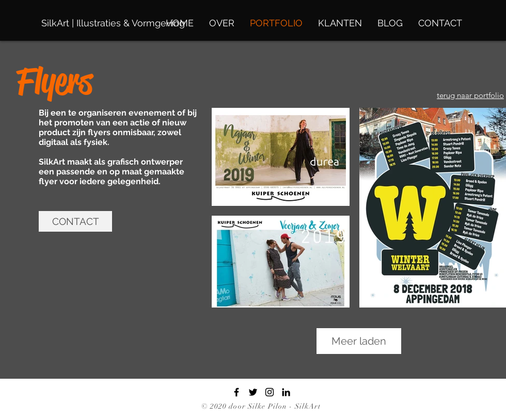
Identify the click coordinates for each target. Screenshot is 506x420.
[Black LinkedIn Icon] (286, 392)
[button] (75, 221)
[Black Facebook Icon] (236, 392)
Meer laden (359, 341)
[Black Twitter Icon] (253, 392)
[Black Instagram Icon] (270, 392)
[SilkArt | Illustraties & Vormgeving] (113, 23)
